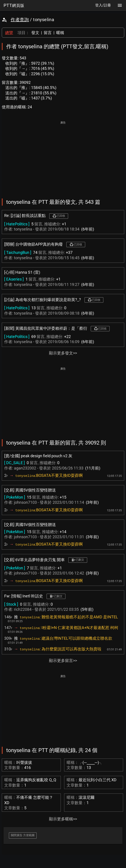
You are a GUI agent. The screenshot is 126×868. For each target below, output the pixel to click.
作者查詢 (20, 20)
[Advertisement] (63, 157)
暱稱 (60, 33)
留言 (48, 33)
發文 (35, 33)
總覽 (9, 33)
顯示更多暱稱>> (63, 819)
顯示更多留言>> (63, 661)
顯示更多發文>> (63, 353)
